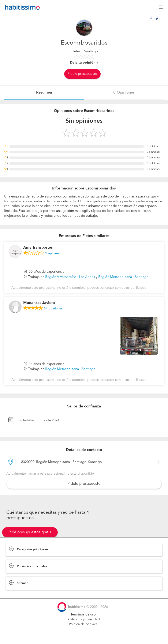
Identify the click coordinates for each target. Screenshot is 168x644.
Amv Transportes (38, 248)
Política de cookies (83, 624)
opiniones (53, 309)
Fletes (76, 52)
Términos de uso (83, 615)
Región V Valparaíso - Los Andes (70, 277)
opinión (52, 253)
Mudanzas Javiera (39, 303)
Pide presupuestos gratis (30, 532)
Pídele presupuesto (82, 74)
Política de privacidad (83, 619)
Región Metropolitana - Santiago (123, 277)
